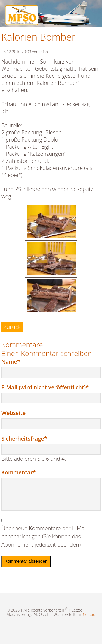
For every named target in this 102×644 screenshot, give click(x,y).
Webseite (13, 413)
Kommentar (18, 472)
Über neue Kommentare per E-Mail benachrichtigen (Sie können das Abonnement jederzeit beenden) (44, 536)
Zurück (12, 327)
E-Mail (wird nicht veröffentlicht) (45, 387)
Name (15, 361)
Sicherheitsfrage (24, 438)
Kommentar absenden (26, 561)
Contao (89, 614)
